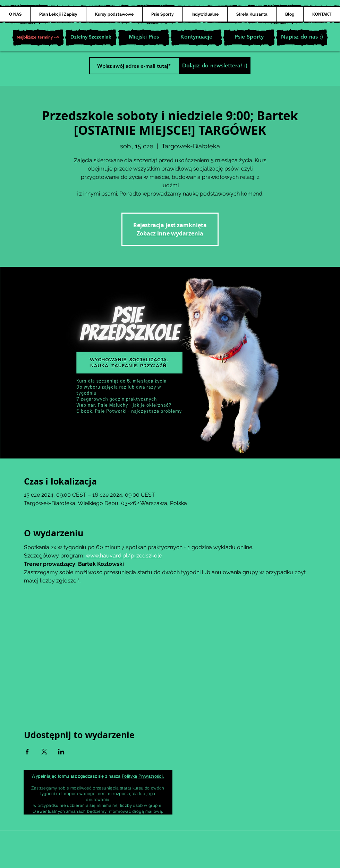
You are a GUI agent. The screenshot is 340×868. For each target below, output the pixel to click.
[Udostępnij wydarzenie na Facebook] (27, 752)
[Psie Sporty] (249, 38)
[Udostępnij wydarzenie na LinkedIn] (61, 752)
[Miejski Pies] (144, 38)
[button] (38, 38)
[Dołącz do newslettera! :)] (215, 66)
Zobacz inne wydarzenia (170, 233)
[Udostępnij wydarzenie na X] (44, 752)
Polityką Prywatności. (143, 776)
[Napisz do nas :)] (302, 38)
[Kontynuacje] (196, 38)
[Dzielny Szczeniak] (91, 38)
